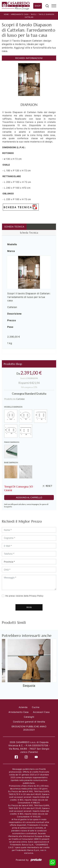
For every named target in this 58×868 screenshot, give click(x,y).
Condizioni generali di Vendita (29, 722)
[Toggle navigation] (54, 6)
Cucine (36, 707)
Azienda (23, 707)
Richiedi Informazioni (29, 58)
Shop (38, 6)
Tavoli (34, 14)
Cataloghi (29, 717)
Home (6, 14)
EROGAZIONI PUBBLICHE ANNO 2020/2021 (29, 728)
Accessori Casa (41, 712)
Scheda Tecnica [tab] (14, 227)
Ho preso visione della (24, 596)
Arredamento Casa (20, 14)
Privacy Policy (36, 596)
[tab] (29, 233)
